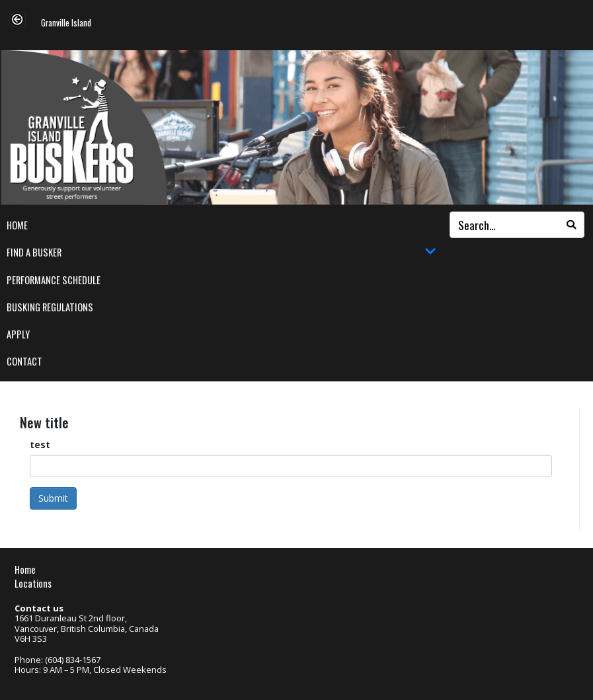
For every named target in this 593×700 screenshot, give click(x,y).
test (40, 445)
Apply (18, 334)
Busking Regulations (50, 307)
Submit (53, 498)
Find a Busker (221, 253)
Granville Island (66, 23)
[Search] (571, 225)
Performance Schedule (54, 280)
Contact (24, 361)
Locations (33, 583)
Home (17, 225)
